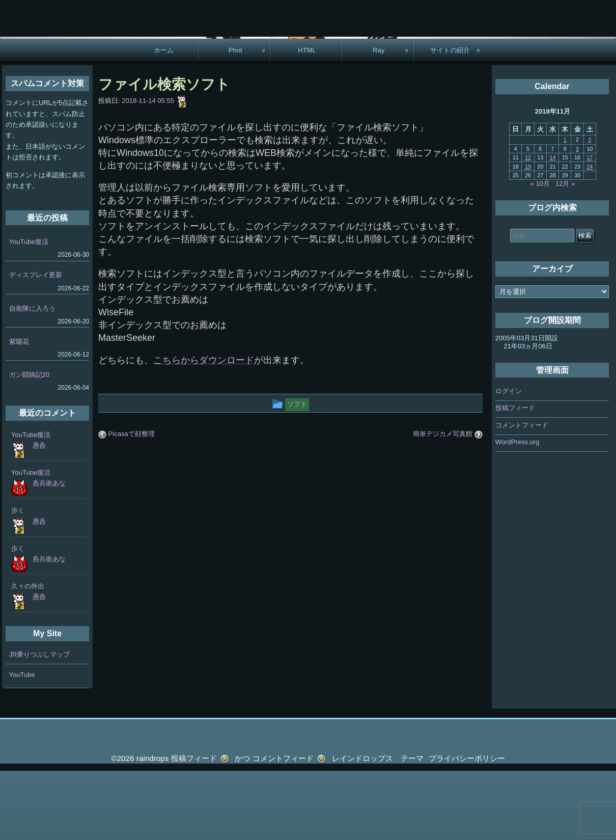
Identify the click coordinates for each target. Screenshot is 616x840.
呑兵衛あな (49, 552)
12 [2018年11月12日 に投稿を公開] (528, 227)
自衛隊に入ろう (32, 378)
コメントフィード (522, 494)
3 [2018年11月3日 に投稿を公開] (590, 209)
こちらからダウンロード (204, 429)
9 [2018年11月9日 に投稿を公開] (577, 218)
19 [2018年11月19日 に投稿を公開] (528, 236)
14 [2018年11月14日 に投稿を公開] (552, 227)
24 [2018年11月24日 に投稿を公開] (590, 236)
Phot (235, 119)
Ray (379, 119)
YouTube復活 (29, 311)
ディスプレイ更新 (36, 344)
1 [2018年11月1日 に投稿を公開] (565, 209)
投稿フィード (515, 477)
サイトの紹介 (450, 119)
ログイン (509, 460)
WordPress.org (517, 511)
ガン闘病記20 (29, 444)
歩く (18, 579)
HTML (307, 119)
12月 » (565, 253)
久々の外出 (28, 655)
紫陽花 (19, 411)
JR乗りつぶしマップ (40, 724)
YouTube (22, 744)
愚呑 (39, 515)
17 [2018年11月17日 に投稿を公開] (590, 227)
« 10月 (540, 253)
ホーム (164, 119)
